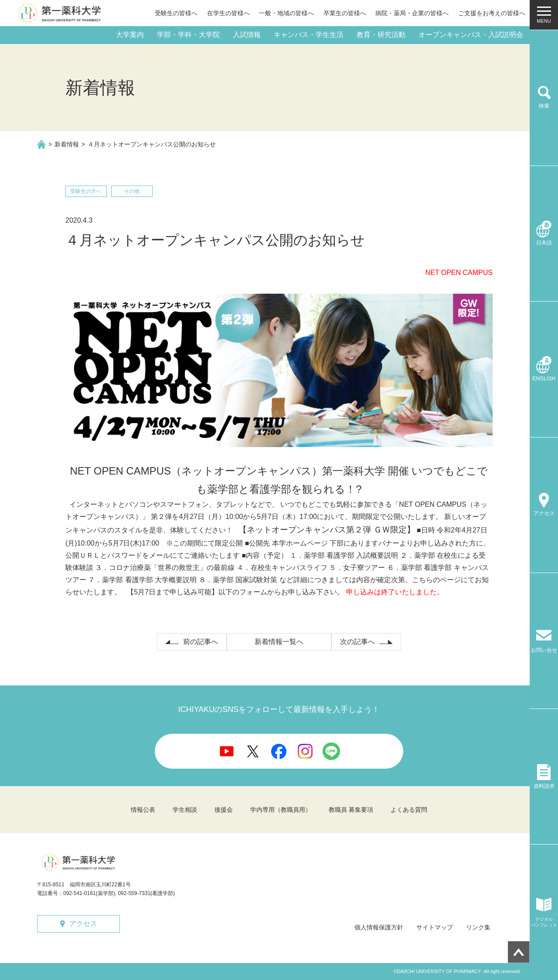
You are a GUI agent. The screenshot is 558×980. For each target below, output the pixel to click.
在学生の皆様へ (228, 13)
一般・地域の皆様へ (286, 13)
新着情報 (67, 144)
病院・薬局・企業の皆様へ (412, 13)
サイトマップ (435, 927)
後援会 (224, 810)
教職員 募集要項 (351, 810)
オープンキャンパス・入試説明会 (471, 35)
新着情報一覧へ (279, 642)
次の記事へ (357, 642)
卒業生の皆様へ (345, 13)
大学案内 (130, 35)
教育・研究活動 (381, 35)
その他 (132, 191)
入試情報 (247, 35)
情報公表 (143, 810)
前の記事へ (201, 642)
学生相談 (185, 810)
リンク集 (478, 927)
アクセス (83, 924)
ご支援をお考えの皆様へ (492, 13)
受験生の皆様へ (176, 13)
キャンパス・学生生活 (309, 35)
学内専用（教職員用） (281, 810)
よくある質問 (409, 810)
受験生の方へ (86, 191)
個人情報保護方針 (379, 927)
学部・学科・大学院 (188, 35)
